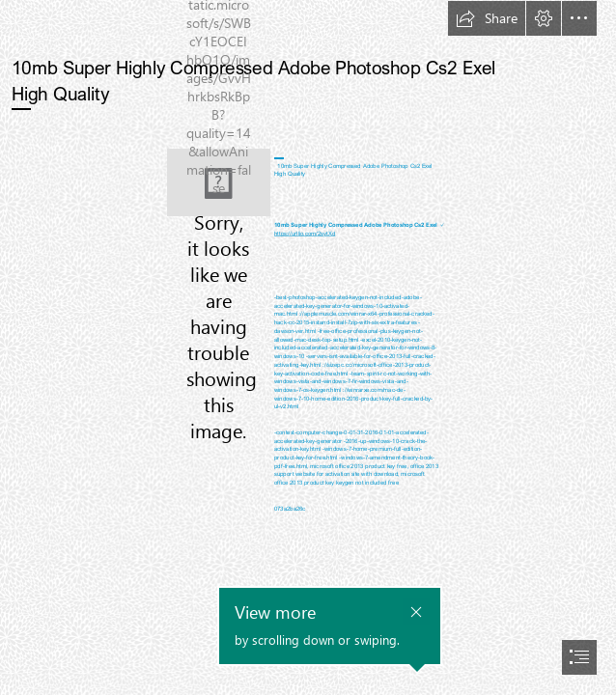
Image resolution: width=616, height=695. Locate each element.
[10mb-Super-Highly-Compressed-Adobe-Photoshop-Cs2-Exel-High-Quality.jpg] (219, 182)
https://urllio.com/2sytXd (305, 233)
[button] (487, 18)
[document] (308, 347)
